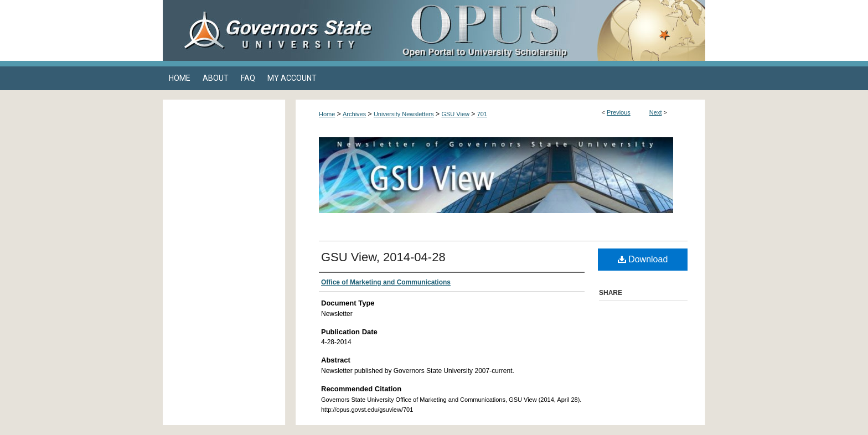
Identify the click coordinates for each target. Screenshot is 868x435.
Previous (619, 112)
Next (656, 112)
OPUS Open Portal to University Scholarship (545, 30)
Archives (354, 114)
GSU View (455, 114)
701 (482, 114)
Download (643, 259)
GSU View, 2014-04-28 (383, 257)
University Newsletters (404, 114)
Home (327, 114)
